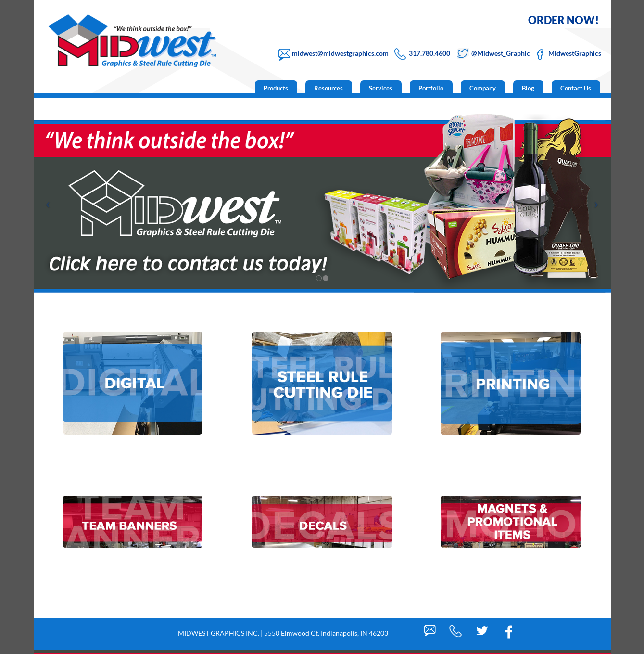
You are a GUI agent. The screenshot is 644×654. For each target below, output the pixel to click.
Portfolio (431, 88)
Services (381, 88)
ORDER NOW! (563, 20)
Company (483, 88)
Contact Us (576, 88)
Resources (328, 88)
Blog (528, 88)
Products (276, 88)
